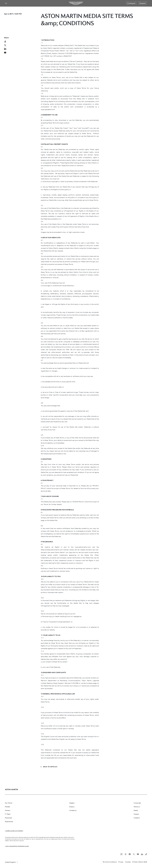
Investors (137, 818)
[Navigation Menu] (6, 3)
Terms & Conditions (110, 862)
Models (7, 807)
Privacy (121, 862)
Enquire (143, 3)
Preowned (8, 818)
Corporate (137, 803)
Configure (131, 3)
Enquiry (72, 807)
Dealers (72, 803)
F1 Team (8, 814)
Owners (8, 810)
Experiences (9, 822)
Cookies (128, 862)
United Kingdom (11, 862)
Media (136, 810)
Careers (136, 814)
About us (137, 807)
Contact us (73, 810)
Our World (9, 803)
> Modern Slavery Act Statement (14, 831)
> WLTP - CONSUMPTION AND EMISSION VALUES (17, 846)
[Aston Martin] (76, 3)
